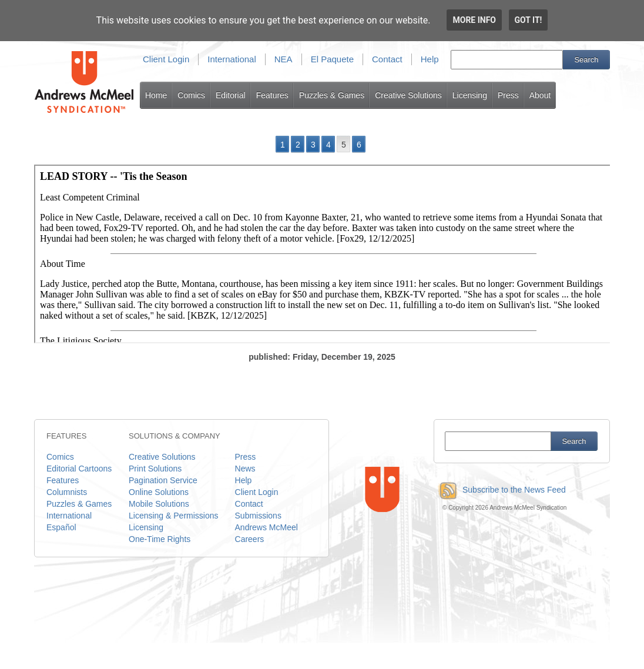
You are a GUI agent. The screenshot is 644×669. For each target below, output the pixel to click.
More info (474, 20)
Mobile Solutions (159, 504)
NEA (284, 59)
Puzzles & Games (332, 95)
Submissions (258, 516)
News (245, 469)
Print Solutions (155, 469)
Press (508, 95)
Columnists (67, 492)
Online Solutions (159, 492)
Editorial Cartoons (79, 469)
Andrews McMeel (266, 527)
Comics (191, 95)
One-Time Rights (160, 539)
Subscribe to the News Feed (500, 490)
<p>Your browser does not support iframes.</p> (323, 254)
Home (156, 95)
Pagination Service (163, 480)
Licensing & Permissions (174, 516)
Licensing (470, 95)
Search (586, 60)
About (540, 95)
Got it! (529, 20)
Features (272, 95)
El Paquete (332, 59)
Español (61, 527)
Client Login (166, 59)
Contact (387, 59)
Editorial (231, 95)
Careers (250, 539)
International (232, 59)
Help (430, 59)
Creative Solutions (408, 95)
